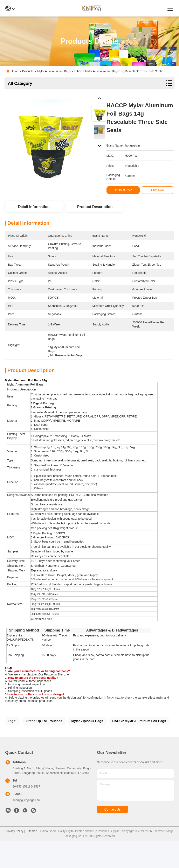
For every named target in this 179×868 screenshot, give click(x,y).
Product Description (95, 207)
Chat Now (159, 190)
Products (28, 71)
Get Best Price (125, 190)
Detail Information (34, 207)
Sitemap (32, 831)
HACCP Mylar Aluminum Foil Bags (139, 721)
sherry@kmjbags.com (27, 800)
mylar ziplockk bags (87, 721)
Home (15, 71)
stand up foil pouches (44, 721)
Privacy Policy (14, 831)
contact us (112, 809)
